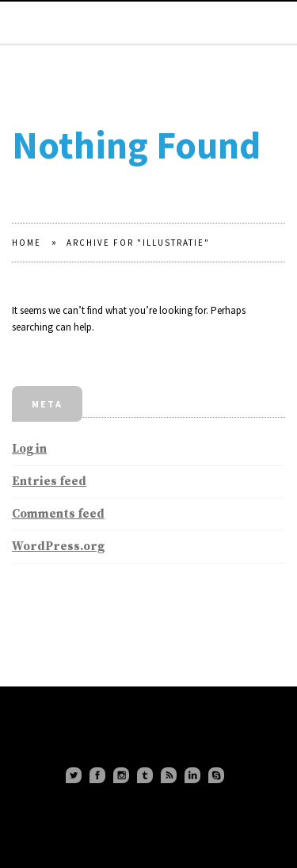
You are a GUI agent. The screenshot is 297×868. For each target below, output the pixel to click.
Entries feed (49, 482)
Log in (29, 449)
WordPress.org (58, 547)
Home (27, 243)
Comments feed (58, 514)
